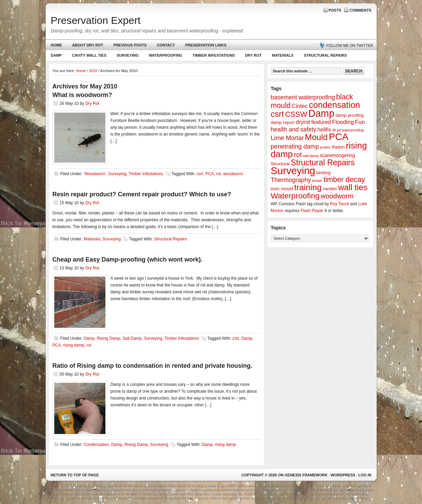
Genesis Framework (306, 475)
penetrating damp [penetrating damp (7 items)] (295, 146)
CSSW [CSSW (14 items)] (296, 114)
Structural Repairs (325, 55)
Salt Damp (132, 338)
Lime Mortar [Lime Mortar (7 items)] (287, 138)
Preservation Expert (96, 20)
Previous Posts (130, 45)
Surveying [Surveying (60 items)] (293, 171)
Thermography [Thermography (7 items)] (291, 180)
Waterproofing (165, 55)
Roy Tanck (339, 204)
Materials (283, 55)
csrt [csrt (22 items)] (278, 114)
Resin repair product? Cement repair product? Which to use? (142, 194)
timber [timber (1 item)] (317, 181)
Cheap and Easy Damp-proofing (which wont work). (128, 260)
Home (56, 45)
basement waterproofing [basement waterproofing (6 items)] (303, 97)
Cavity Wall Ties (89, 55)
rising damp (74, 345)
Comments (360, 10)
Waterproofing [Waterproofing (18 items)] (295, 196)
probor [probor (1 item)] (325, 147)
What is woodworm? (82, 95)
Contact (166, 45)
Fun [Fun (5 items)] (360, 122)
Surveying (128, 55)
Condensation (96, 445)
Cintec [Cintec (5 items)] (300, 106)
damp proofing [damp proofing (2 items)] (350, 115)
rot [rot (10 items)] (298, 155)
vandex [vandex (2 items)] (330, 189)
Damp (55, 57)
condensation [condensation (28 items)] (334, 105)
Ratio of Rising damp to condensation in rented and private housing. (152, 366)
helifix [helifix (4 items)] (324, 130)
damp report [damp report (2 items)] (283, 122)
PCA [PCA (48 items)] (339, 137)
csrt (200, 174)
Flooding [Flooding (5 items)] (343, 122)
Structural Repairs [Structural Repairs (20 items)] (323, 163)
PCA (210, 174)
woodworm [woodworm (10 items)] (337, 196)
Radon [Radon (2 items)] (338, 147)
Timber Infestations (213, 57)
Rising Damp (109, 338)
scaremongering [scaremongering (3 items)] (338, 155)
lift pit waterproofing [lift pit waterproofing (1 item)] (348, 130)
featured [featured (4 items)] (321, 122)
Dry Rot (253, 55)
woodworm (233, 174)
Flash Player (312, 211)
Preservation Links (206, 45)
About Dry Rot (88, 45)
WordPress (343, 475)
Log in (365, 475)
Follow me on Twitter (350, 45)
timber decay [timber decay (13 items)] (344, 180)
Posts (335, 10)
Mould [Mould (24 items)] (316, 137)
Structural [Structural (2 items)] (280, 164)
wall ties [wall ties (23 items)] (353, 187)
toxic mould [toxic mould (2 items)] (282, 189)
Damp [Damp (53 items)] (321, 113)
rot (218, 174)
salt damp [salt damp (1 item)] (311, 156)
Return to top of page (75, 475)
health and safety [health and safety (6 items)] (294, 129)
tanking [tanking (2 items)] (323, 173)
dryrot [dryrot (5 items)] (303, 122)
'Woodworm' (95, 174)
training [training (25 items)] (308, 187)
